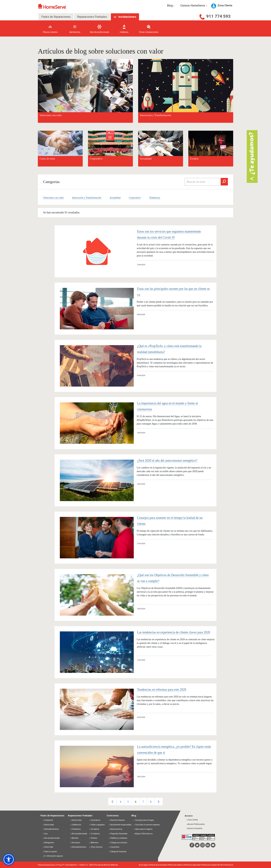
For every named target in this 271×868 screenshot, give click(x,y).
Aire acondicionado (51, 838)
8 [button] (151, 802)
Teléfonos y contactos (118, 838)
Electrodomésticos (51, 829)
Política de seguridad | (193, 865)
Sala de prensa (116, 829)
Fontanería (48, 820)
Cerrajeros (94, 829)
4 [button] (120, 802)
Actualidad (146, 159)
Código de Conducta (118, 852)
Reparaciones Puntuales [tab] (92, 17)
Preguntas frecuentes (118, 834)
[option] (120, 802)
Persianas (75, 843)
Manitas (74, 838)
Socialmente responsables (120, 825)
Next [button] (158, 802)
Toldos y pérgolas (97, 825)
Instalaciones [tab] (127, 17)
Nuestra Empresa (117, 820)
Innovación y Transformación (87, 198)
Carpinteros (95, 820)
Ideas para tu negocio (143, 829)
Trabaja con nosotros (118, 843)
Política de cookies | (176, 865)
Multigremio (48, 843)
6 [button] (135, 802)
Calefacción (76, 825)
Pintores (93, 838)
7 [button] (143, 802)
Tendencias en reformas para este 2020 (162, 690)
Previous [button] (112, 802)
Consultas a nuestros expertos (147, 825)
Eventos (194, 159)
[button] (9, 859)
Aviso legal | (144, 865)
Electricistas (76, 820)
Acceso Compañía (194, 828)
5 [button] (128, 802)
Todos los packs (50, 852)
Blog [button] (171, 6)
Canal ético (114, 847)
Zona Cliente (192, 820)
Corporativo (96, 159)
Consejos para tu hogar (144, 820)
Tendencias (155, 198)
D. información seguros (53, 856)
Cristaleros (94, 834)
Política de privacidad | (158, 865)
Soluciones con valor (53, 198)
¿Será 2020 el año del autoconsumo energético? (167, 461)
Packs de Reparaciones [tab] (56, 17)
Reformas (94, 843)
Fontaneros (75, 829)
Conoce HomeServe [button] (194, 6)
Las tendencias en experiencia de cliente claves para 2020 (174, 632)
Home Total (48, 847)
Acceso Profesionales (196, 824)
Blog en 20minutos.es (143, 834)
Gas (45, 834)
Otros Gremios (96, 847)
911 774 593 (218, 16)
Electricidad (48, 825)
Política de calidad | (210, 865)
